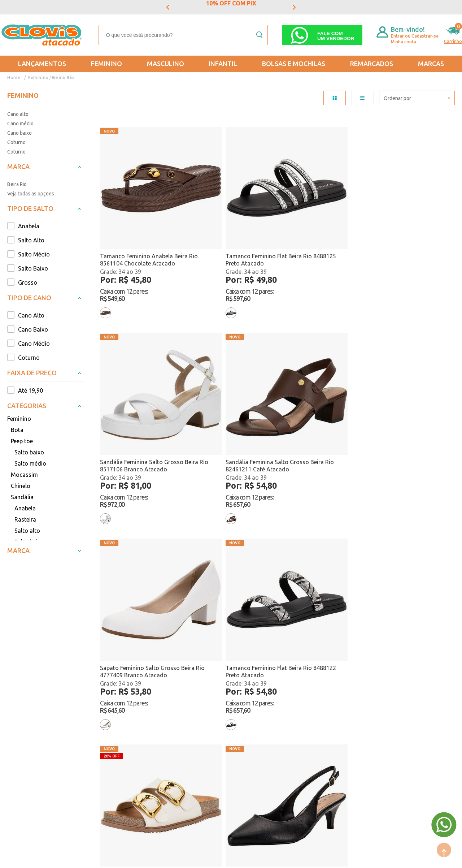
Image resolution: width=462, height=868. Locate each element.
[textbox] (183, 35)
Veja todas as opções (31, 194)
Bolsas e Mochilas (294, 64)
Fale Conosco (94, 755)
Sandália (22, 497)
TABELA (335, 98)
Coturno (16, 142)
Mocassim (24, 475)
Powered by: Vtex (25, 858)
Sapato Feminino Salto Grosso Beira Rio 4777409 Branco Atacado (140, 393)
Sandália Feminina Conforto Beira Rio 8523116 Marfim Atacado (315, 393)
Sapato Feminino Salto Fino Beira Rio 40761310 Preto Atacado (403, 393)
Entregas (19, 724)
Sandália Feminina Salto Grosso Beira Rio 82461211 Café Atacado (409, 223)
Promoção (228, 734)
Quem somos (94, 713)
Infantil (223, 64)
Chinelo (21, 486)
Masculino (165, 64)
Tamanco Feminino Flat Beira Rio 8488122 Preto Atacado (227, 393)
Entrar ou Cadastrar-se (415, 36)
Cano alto (18, 114)
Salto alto (27, 531)
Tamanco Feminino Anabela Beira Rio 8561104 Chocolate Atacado (138, 223)
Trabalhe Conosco (100, 745)
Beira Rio (63, 77)
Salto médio (30, 463)
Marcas (431, 64)
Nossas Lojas (94, 734)
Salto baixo (29, 452)
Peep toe (22, 441)
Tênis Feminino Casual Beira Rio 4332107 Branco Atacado (142, 572)
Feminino (106, 64)
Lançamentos (42, 64)
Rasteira (25, 519)
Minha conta (404, 42)
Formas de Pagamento (106, 724)
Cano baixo (19, 133)
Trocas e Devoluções (34, 713)
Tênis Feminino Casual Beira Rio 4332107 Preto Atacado (231, 572)
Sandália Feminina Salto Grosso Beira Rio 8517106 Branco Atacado (320, 223)
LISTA (362, 98)
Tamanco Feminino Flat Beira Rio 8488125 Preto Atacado (227, 223)
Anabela (25, 508)
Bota (17, 430)
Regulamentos (26, 734)
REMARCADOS (372, 64)
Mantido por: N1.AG (74, 858)
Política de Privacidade (37, 745)
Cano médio (20, 124)
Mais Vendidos (234, 713)
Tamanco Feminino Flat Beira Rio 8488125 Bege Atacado (406, 572)
